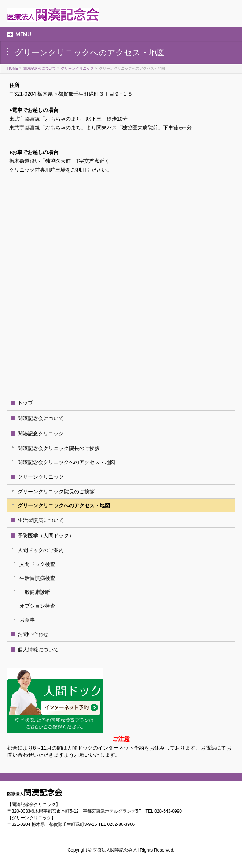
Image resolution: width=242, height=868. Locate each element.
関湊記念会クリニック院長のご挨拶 (59, 448)
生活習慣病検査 (37, 578)
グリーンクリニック (41, 477)
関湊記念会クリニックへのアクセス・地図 (66, 462)
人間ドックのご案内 (41, 550)
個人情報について (38, 650)
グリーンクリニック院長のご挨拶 (56, 492)
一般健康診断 (35, 592)
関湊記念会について (41, 418)
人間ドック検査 (37, 564)
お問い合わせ (33, 634)
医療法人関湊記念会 (113, 850)
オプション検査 (37, 606)
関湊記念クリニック (41, 434)
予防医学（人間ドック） (46, 536)
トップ (25, 403)
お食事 (27, 620)
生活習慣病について (41, 520)
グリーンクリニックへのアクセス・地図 (64, 505)
